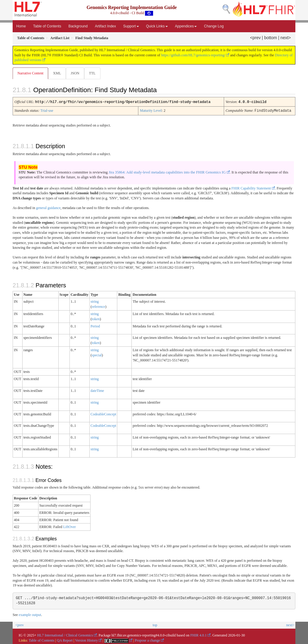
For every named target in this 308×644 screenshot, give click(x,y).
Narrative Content (30, 73)
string (95, 301)
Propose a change (147, 640)
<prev (255, 38)
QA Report (65, 640)
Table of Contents (47, 26)
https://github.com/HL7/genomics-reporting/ (193, 55)
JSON (76, 73)
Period (95, 326)
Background (78, 26)
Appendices (186, 26)
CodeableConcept (103, 414)
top (155, 625)
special (97, 355)
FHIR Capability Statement (251, 188)
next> (286, 38)
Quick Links (157, 26)
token (96, 319)
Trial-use (47, 111)
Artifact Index (105, 26)
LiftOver (69, 527)
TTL (94, 73)
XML (58, 73)
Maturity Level (151, 111)
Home (21, 26)
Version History (87, 640)
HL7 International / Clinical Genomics (65, 635)
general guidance (48, 208)
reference (99, 306)
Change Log (214, 26)
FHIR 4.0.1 (199, 635)
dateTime (97, 390)
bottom (271, 38)
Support (131, 26)
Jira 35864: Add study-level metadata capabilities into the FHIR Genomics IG (167, 172)
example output (30, 614)
